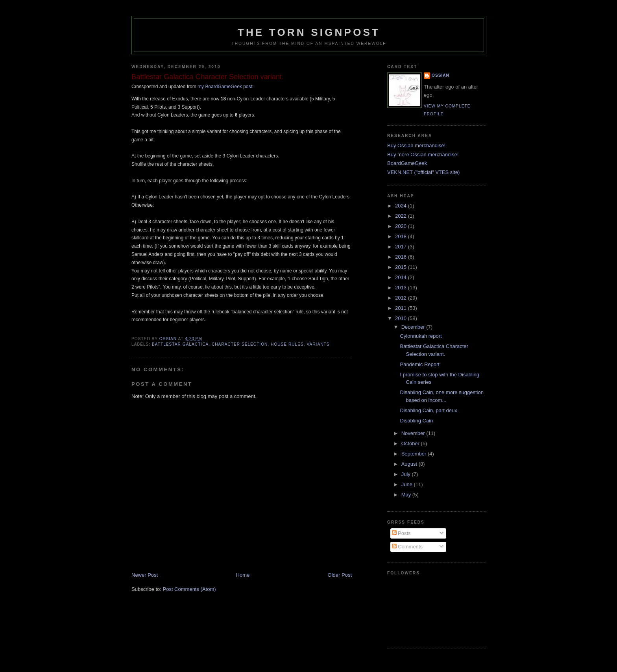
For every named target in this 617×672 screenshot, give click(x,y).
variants (318, 344)
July (407, 474)
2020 (402, 226)
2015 (402, 267)
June (408, 484)
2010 (402, 318)
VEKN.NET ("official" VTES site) (423, 172)
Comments (407, 547)
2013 (402, 288)
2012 (402, 298)
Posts (401, 533)
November (414, 433)
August (410, 464)
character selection (240, 344)
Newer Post (145, 575)
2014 (402, 277)
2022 (402, 216)
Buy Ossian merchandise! (416, 145)
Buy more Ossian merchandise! (423, 155)
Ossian (441, 75)
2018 (402, 236)
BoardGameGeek (407, 163)
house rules (287, 344)
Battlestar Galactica (180, 344)
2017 (402, 247)
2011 (402, 308)
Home (243, 575)
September (415, 454)
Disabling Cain (416, 421)
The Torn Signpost (309, 32)
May (407, 495)
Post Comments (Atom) (189, 589)
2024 (402, 206)
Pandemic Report (419, 364)
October (411, 443)
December (414, 327)
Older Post (340, 575)
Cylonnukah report (421, 336)
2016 (402, 257)
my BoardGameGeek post (225, 87)
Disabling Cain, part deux (428, 410)
